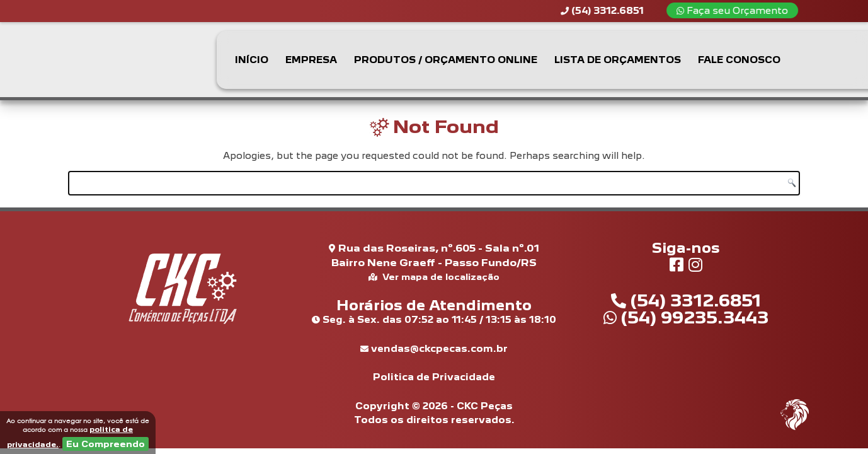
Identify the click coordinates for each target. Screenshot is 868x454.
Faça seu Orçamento (738, 10)
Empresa (311, 60)
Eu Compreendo (106, 444)
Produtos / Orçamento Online (446, 60)
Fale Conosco (739, 60)
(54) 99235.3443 (686, 317)
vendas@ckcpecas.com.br (434, 348)
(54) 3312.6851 (686, 300)
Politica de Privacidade (434, 377)
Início (252, 60)
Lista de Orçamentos (618, 60)
